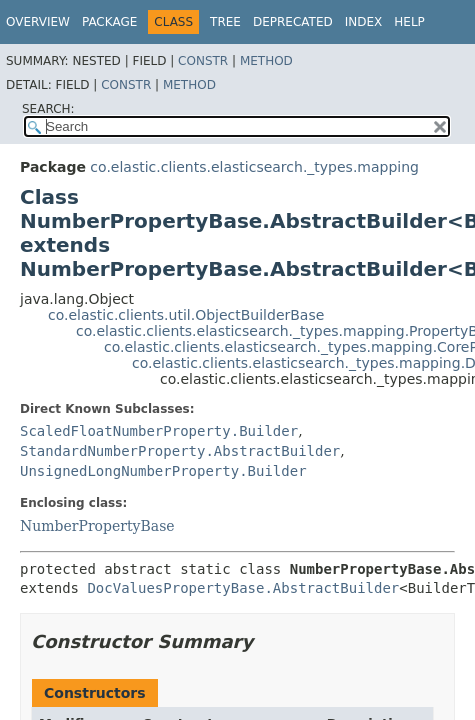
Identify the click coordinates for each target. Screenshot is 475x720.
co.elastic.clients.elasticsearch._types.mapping (254, 167)
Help (409, 22)
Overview (38, 22)
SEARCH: (48, 109)
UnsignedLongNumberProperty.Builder (163, 471)
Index (364, 22)
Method (266, 61)
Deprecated (293, 22)
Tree (225, 22)
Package (109, 22)
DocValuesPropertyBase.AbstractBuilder (243, 588)
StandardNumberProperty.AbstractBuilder (180, 451)
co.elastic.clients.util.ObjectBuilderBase (186, 315)
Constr (203, 61)
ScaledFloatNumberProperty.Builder (159, 431)
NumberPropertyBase (97, 526)
